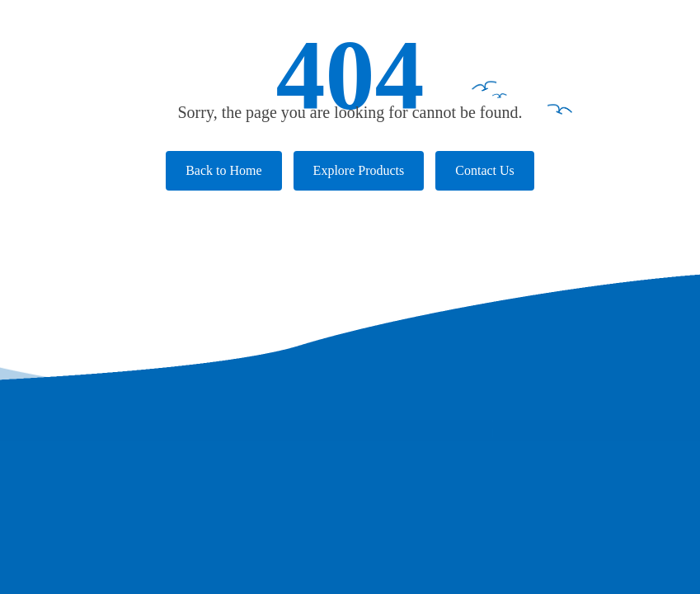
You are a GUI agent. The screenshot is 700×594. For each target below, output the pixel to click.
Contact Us (485, 170)
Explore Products (359, 170)
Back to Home (223, 170)
